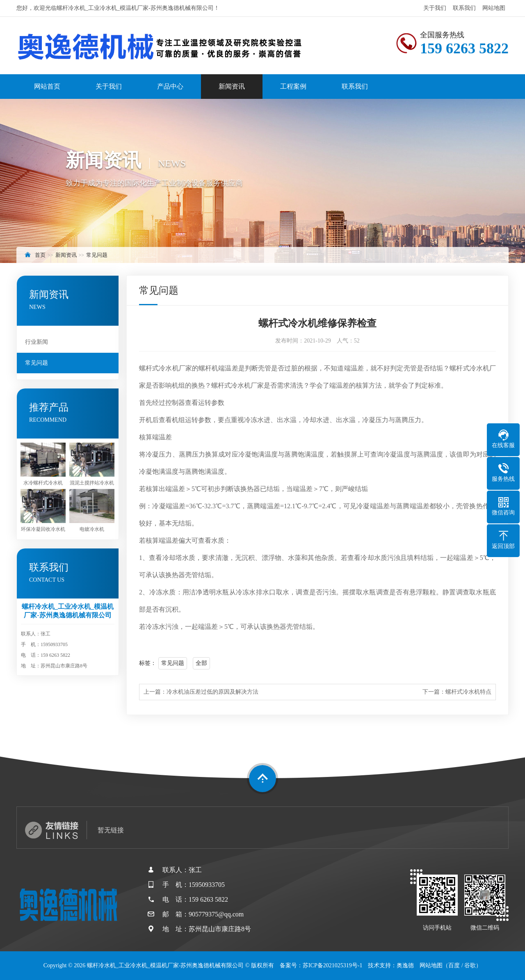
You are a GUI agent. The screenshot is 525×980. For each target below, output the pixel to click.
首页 (40, 255)
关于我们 (435, 8)
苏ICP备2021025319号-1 (332, 965)
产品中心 (170, 86)
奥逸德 (405, 965)
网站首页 (47, 86)
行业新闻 (37, 342)
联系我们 (464, 8)
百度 (454, 965)
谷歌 (470, 965)
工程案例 (293, 86)
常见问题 (97, 255)
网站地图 (494, 8)
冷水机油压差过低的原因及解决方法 (212, 692)
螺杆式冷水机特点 (468, 692)
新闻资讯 (232, 86)
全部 (201, 663)
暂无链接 (111, 830)
